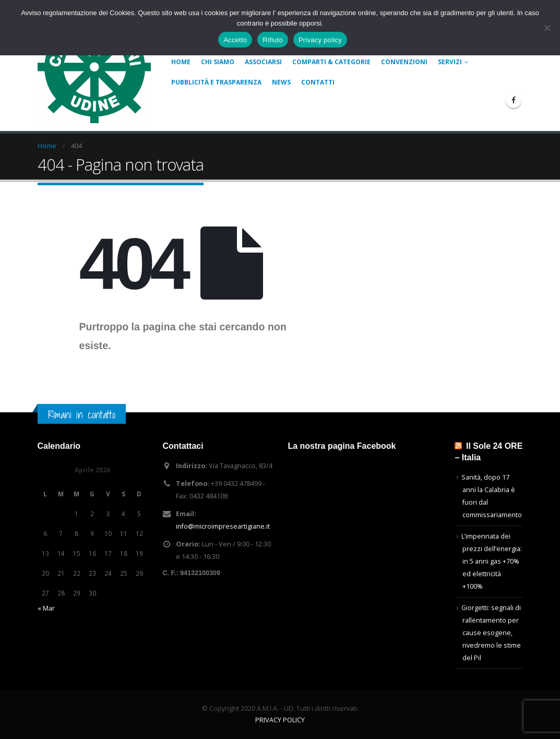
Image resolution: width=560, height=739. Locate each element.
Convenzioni (404, 62)
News (281, 82)
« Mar (46, 608)
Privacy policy (320, 40)
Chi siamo (218, 62)
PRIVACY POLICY (280, 720)
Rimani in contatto (82, 415)
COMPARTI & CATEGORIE (331, 62)
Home (181, 62)
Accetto (235, 40)
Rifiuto (273, 40)
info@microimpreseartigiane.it (223, 526)
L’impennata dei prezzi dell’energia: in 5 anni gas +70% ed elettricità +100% (492, 561)
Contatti (318, 82)
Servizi (450, 62)
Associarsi (263, 62)
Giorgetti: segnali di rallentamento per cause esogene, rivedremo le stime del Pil (491, 633)
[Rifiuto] (547, 28)
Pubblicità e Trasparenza (216, 82)
